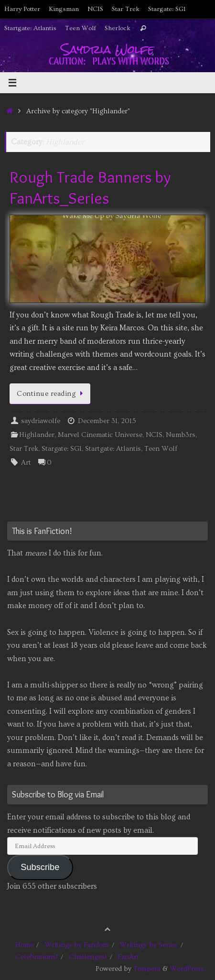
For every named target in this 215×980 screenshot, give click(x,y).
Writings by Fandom (76, 945)
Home (24, 945)
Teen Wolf (81, 28)
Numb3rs (181, 435)
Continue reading (52, 394)
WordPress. (188, 969)
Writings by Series (148, 945)
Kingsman (64, 9)
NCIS (95, 9)
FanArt (128, 957)
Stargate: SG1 (167, 9)
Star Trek (126, 9)
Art (26, 463)
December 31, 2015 (107, 421)
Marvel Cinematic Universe (100, 435)
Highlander (37, 435)
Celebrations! (37, 957)
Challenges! (88, 957)
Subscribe (40, 867)
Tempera (147, 969)
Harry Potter (22, 9)
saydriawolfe (41, 421)
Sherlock (118, 28)
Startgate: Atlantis (30, 28)
